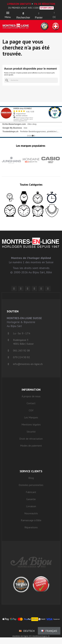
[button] (23, 14)
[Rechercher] (31, 80)
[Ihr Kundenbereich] (54, 13)
